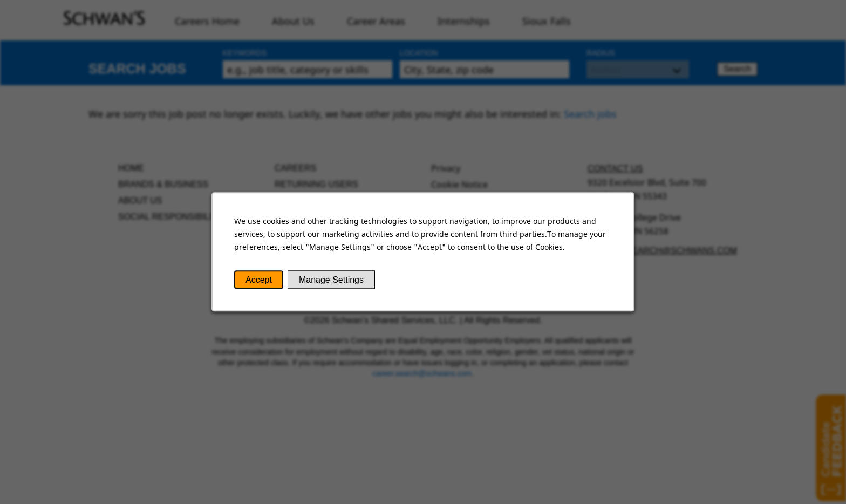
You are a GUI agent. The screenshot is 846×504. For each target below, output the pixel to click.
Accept (259, 280)
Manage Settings (331, 280)
